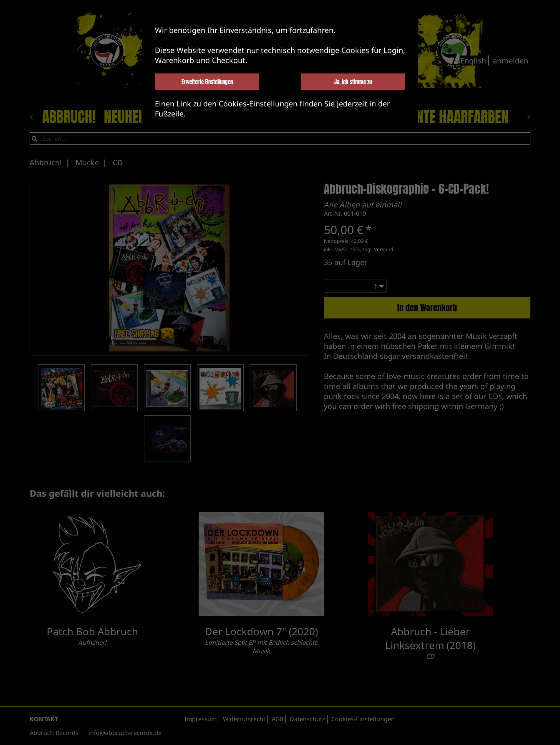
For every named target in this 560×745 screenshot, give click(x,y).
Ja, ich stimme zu (353, 82)
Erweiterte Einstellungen (207, 82)
